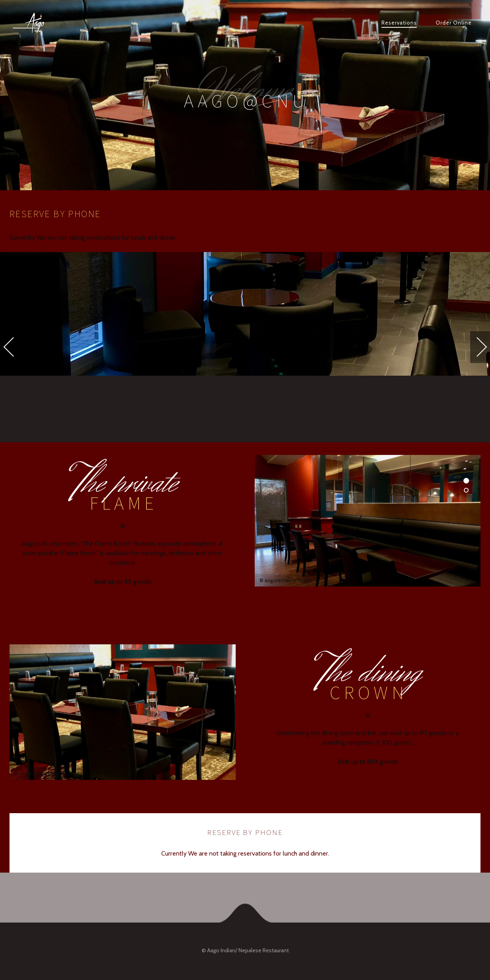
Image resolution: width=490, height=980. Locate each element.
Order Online (454, 23)
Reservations (399, 23)
